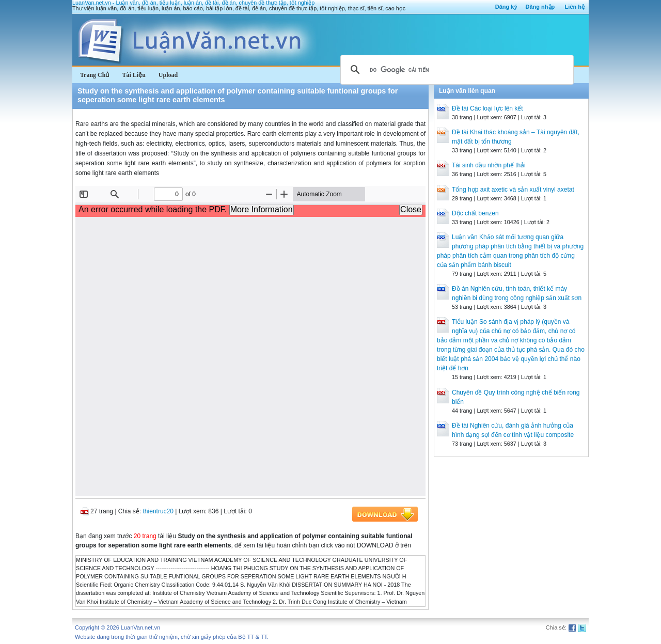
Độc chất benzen (475, 213)
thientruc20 (158, 511)
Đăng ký (506, 7)
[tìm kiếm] (455, 70)
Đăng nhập (540, 7)
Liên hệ (575, 7)
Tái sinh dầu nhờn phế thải (489, 165)
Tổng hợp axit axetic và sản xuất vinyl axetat (513, 190)
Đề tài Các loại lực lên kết (487, 108)
